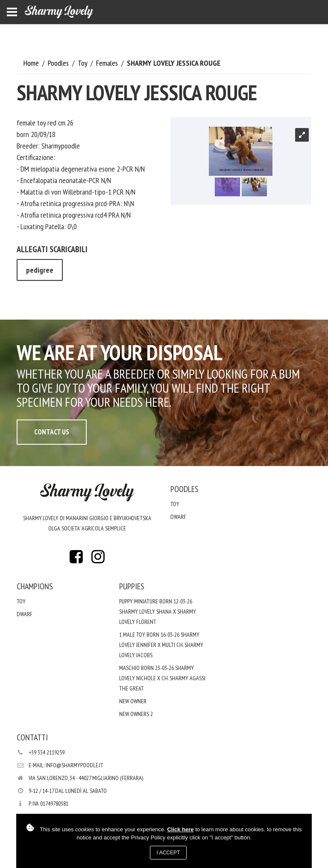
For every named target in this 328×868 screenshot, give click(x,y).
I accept (168, 853)
